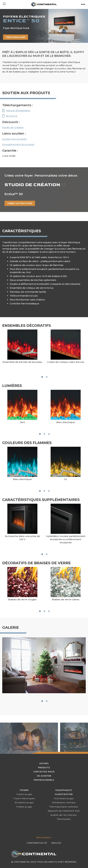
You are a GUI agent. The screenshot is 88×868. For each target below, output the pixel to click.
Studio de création (13, 127)
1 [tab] (42, 377)
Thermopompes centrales (64, 807)
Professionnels (44, 780)
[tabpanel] (22, 350)
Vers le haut (44, 837)
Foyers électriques (24, 798)
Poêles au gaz (24, 807)
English (56, 843)
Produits (44, 768)
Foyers (24, 790)
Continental (22, 862)
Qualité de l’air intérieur (64, 815)
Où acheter (44, 776)
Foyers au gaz (24, 794)
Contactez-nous (44, 772)
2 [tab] (47, 377)
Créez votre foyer (20, 203)
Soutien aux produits (14, 139)
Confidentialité (37, 843)
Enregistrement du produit (18, 144)
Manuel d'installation (18, 111)
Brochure (12, 116)
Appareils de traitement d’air (64, 811)
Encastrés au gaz (24, 803)
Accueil (44, 763)
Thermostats (64, 819)
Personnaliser (16, 37)
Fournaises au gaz (64, 798)
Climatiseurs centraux (64, 803)
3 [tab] (49, 434)
